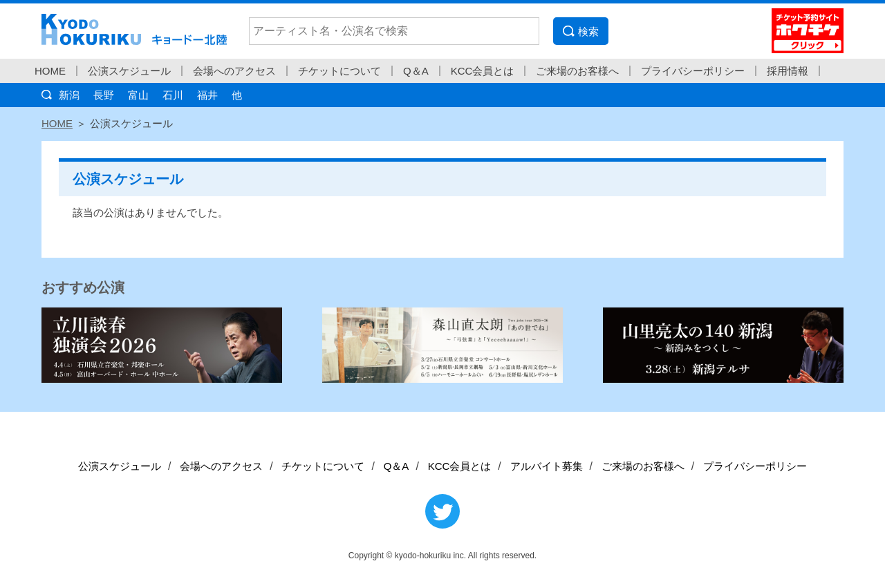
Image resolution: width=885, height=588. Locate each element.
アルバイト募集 (547, 466)
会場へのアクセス (234, 71)
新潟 (69, 95)
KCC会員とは (483, 71)
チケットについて (339, 71)
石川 (173, 95)
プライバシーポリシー (693, 71)
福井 (207, 95)
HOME (50, 71)
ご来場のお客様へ (577, 71)
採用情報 (788, 71)
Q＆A (416, 71)
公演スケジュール (129, 71)
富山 (138, 95)
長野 (104, 95)
